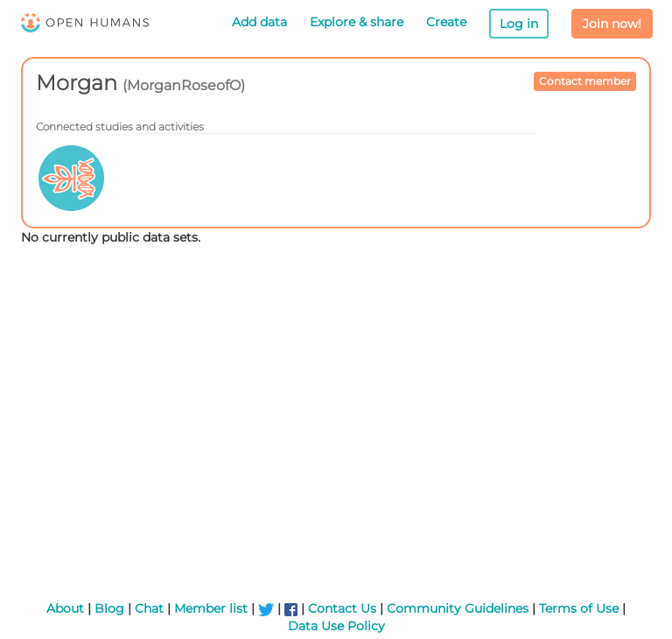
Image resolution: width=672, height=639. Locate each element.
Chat (149, 608)
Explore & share (357, 22)
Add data (259, 22)
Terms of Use (579, 608)
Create (446, 22)
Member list (211, 608)
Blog (109, 608)
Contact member (585, 81)
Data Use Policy (336, 626)
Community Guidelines (458, 608)
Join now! (612, 24)
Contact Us (342, 608)
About (65, 608)
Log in (519, 24)
